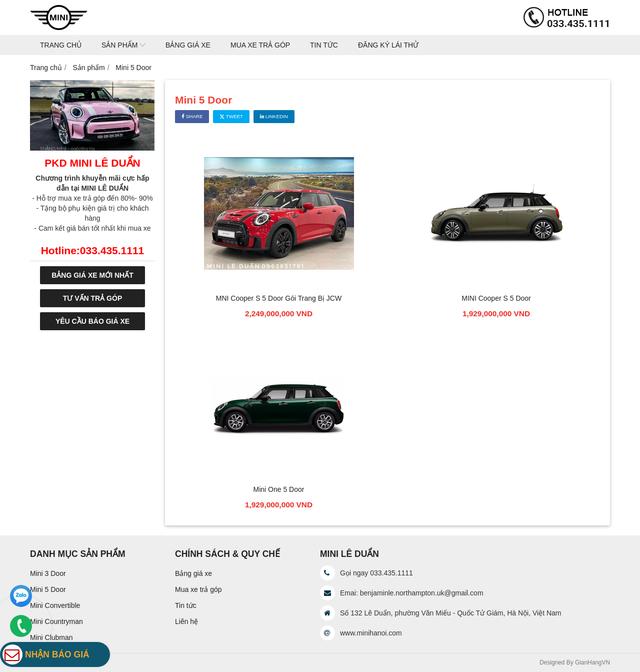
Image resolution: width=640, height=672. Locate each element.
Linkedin (274, 116)
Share (192, 116)
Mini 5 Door (48, 589)
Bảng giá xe (188, 45)
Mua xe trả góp (260, 45)
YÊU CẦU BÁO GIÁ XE (92, 321)
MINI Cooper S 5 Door (496, 298)
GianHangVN (592, 662)
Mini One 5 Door (279, 489)
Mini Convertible (55, 605)
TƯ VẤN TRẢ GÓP (92, 298)
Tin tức (324, 45)
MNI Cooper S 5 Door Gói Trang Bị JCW (279, 298)
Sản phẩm (119, 45)
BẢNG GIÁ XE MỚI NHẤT (92, 275)
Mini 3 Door (48, 573)
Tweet (231, 116)
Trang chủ (61, 45)
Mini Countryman (56, 621)
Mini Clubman (51, 637)
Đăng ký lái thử (388, 45)
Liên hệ (186, 621)
